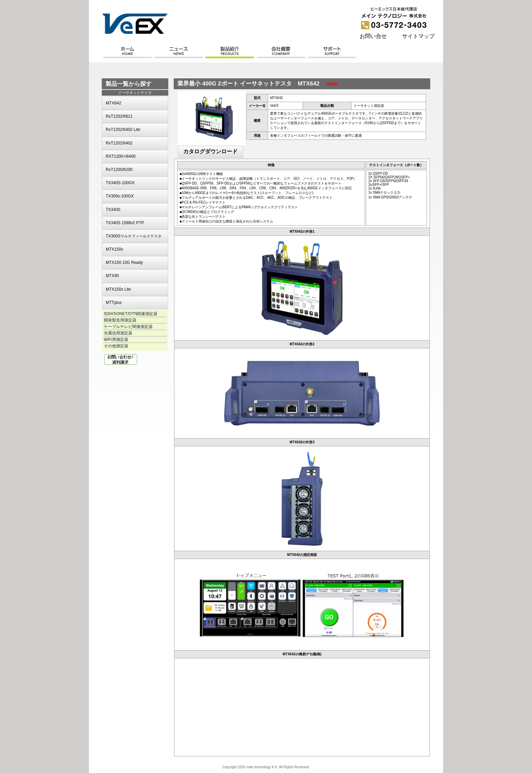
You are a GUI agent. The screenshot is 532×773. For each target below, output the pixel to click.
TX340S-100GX (120, 183)
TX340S (113, 210)
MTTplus (114, 303)
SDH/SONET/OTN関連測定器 (131, 314)
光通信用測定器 (118, 333)
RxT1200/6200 (119, 170)
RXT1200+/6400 (121, 156)
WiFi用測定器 (116, 340)
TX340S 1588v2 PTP (125, 223)
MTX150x (115, 249)
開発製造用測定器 (120, 320)
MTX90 (112, 276)
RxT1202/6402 (119, 143)
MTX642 (113, 103)
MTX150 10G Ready (124, 263)
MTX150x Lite (118, 289)
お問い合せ (373, 36)
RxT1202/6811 (119, 116)
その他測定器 (116, 346)
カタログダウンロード (210, 151)
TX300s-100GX (120, 196)
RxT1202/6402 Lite (123, 130)
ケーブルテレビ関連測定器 (128, 327)
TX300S (134, 236)
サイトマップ (418, 36)
